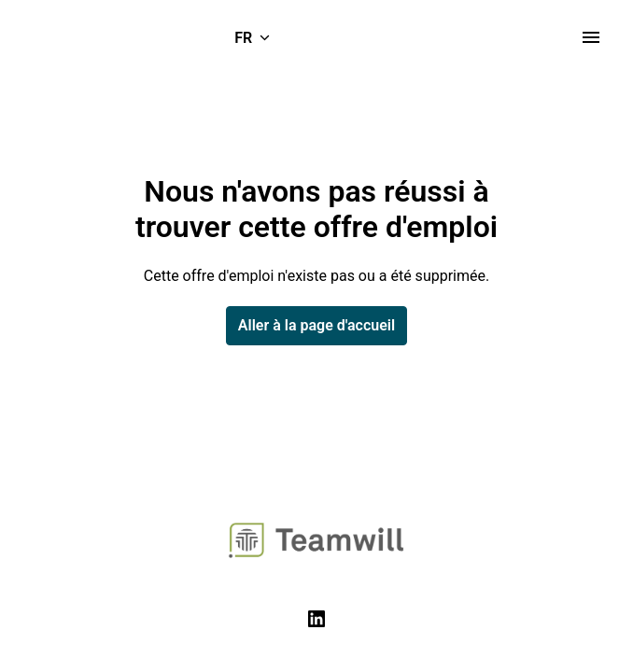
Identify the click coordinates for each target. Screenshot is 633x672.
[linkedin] (316, 619)
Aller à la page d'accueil (316, 325)
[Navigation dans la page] (591, 37)
